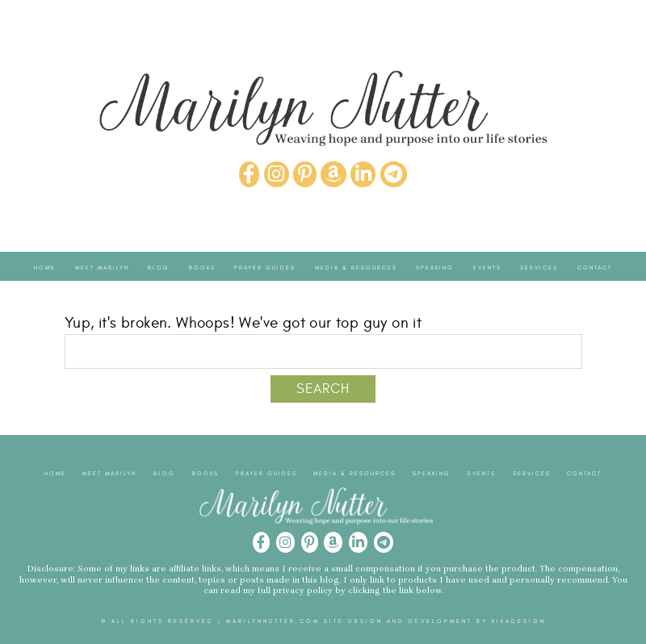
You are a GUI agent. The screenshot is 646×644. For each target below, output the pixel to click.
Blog (159, 268)
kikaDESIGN (519, 621)
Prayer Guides (265, 268)
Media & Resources (356, 268)
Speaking (435, 268)
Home (45, 268)
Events (487, 268)
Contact (595, 268)
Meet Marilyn (102, 268)
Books (202, 268)
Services (539, 268)
